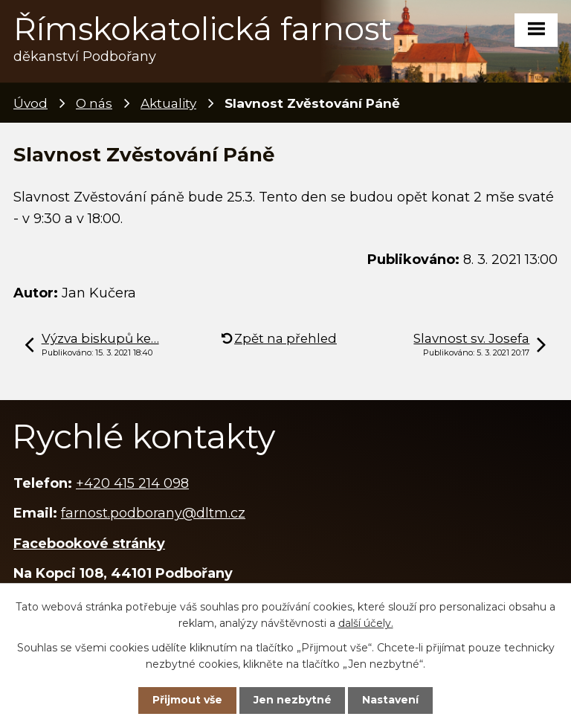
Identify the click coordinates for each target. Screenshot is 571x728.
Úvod (30, 103)
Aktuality (168, 103)
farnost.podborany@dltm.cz (153, 513)
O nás (94, 103)
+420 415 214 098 (132, 483)
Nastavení (390, 700)
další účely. (366, 623)
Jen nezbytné (293, 700)
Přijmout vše (187, 700)
